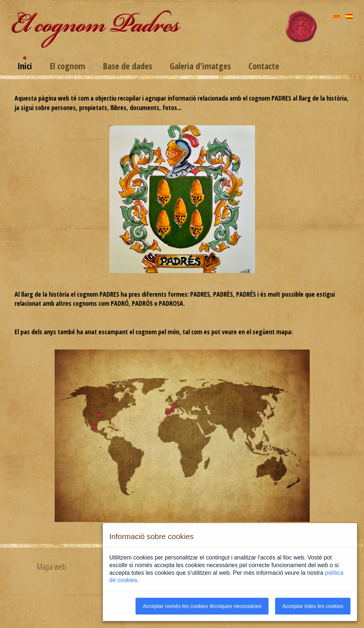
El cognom (67, 66)
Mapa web (51, 566)
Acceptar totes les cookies (313, 606)
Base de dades (128, 66)
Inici (25, 66)
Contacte (264, 66)
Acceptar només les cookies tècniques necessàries (202, 606)
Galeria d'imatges (200, 66)
